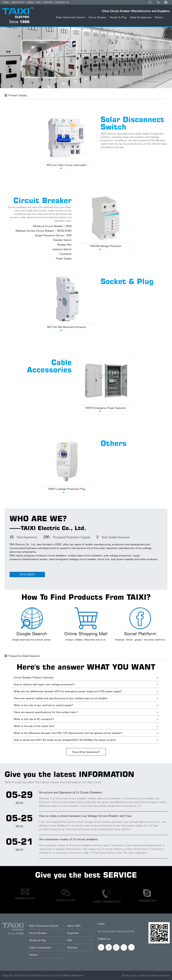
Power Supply (64, 258)
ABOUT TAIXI (18, 2)
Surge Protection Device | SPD (53, 235)
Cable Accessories (141, 17)
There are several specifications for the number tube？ (46, 712)
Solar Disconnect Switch (71, 17)
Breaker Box (64, 245)
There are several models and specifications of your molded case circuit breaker (61, 698)
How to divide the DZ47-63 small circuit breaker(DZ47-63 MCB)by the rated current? (65, 740)
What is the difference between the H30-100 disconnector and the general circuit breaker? (68, 733)
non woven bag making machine (116, 931)
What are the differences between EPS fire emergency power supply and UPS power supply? (68, 691)
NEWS (30, 2)
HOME (6, 2)
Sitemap (80, 947)
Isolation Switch (62, 249)
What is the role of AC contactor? (34, 719)
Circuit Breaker (98, 17)
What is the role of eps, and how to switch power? (43, 705)
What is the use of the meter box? (34, 726)
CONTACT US (62, 2)
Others (159, 17)
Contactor (66, 254)
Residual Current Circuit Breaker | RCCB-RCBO (44, 231)
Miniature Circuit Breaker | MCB (52, 226)
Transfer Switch (62, 240)
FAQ (38, 2)
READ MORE (27, 574)
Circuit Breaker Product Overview (33, 677)
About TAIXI (80, 926)
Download (80, 933)
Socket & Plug (118, 17)
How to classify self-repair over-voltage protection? (44, 684)
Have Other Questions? (86, 752)
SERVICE (48, 2)
